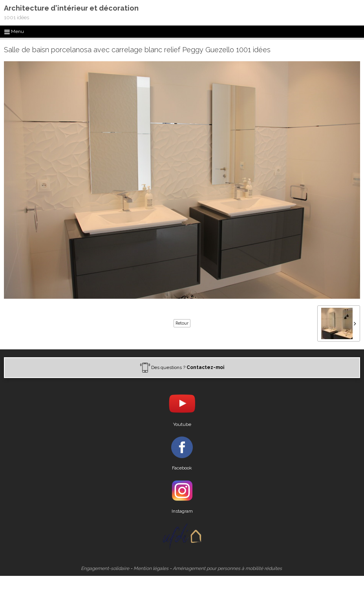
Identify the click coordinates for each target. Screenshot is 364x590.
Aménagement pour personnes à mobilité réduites (227, 568)
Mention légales (151, 568)
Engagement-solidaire (105, 568)
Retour (182, 323)
